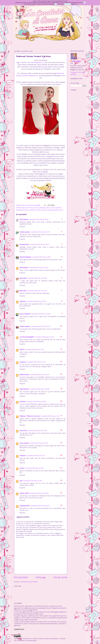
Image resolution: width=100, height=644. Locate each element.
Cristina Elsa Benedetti (27, 337)
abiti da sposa (50, 208)
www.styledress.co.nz (37, 63)
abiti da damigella (40, 208)
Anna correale (24, 443)
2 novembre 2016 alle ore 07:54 (39, 375)
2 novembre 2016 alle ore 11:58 (37, 431)
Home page (41, 578)
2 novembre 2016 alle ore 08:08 (39, 389)
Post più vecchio (61, 578)
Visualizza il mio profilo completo (78, 73)
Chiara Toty (23, 431)
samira (22, 468)
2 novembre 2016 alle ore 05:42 (40, 314)
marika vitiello (24, 493)
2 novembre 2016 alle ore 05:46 (40, 326)
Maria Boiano (24, 268)
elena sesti (23, 278)
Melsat (22, 350)
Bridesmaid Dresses (22, 210)
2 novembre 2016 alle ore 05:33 (36, 301)
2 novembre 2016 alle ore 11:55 (50, 416)
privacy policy (68, 4)
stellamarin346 (24, 506)
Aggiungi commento (23, 517)
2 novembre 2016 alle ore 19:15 (34, 468)
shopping (50, 210)
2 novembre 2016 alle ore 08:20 (36, 402)
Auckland (58, 208)
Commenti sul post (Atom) (29, 582)
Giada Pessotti (24, 389)
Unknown (22, 301)
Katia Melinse (24, 220)
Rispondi (22, 227)
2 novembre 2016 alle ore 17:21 (35, 456)
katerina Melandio (25, 257)
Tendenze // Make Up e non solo (30, 416)
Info (56, 4)
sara (21, 481)
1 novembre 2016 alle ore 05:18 (40, 232)
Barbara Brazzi (24, 375)
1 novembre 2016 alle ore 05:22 (39, 245)
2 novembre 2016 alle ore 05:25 (37, 278)
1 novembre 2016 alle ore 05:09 (39, 220)
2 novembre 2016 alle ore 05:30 (37, 291)
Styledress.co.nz (58, 210)
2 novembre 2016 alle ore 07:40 (44, 337)
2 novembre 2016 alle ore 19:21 (32, 481)
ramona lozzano (25, 232)
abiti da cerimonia (28, 208)
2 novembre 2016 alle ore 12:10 (38, 443)
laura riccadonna (25, 314)
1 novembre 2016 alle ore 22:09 (38, 268)
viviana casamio (25, 326)
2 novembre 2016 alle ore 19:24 (39, 493)
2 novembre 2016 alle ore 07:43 (34, 350)
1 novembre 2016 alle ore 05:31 (41, 257)
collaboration (33, 210)
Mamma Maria (24, 245)
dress (40, 210)
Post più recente (21, 578)
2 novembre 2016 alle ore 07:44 (36, 362)
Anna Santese (29, 205)
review (44, 210)
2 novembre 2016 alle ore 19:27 (40, 506)
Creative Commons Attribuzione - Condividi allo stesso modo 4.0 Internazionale (40, 640)
